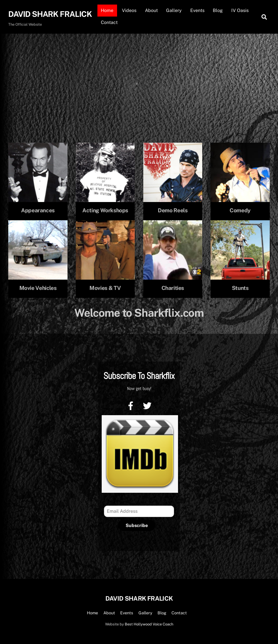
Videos (129, 10)
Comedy (240, 210)
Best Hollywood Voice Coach (149, 624)
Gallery (174, 10)
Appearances (38, 210)
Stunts (240, 288)
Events (197, 10)
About (151, 10)
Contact (109, 22)
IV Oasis (240, 10)
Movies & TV (105, 288)
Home (107, 10)
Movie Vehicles (38, 288)
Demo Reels (173, 210)
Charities (173, 288)
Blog (218, 10)
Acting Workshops (105, 210)
